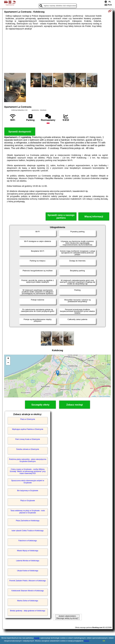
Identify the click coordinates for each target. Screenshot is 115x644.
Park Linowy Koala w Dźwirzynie (28, 439)
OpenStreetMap (104, 396)
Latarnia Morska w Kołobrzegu (28, 561)
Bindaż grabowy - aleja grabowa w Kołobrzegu (28, 611)
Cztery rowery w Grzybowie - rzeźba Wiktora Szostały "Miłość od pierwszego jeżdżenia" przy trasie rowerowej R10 (28, 471)
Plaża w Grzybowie (28, 501)
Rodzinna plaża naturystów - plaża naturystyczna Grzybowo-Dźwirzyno (28, 460)
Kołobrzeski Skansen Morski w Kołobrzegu (28, 591)
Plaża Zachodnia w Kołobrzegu (28, 521)
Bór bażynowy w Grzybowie (28, 491)
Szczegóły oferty (40, 405)
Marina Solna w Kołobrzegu (28, 601)
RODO (87, 641)
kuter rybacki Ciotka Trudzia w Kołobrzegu (28, 531)
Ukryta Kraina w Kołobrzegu (28, 571)
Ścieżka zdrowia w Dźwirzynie (28, 449)
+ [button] (8, 359)
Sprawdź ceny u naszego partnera (61, 216)
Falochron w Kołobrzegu (28, 541)
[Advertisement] (57, 51)
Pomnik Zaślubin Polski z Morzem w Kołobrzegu (28, 581)
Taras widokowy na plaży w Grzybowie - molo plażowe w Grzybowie (28, 512)
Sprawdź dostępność (20, 132)
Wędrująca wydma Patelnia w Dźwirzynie (28, 429)
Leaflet (94, 396)
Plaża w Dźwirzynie (28, 419)
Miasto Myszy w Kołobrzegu (28, 551)
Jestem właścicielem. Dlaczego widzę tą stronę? (67, 617)
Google (37, 638)
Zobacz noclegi (75, 405)
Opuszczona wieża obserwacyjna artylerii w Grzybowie (28, 482)
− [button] (8, 363)
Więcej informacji (94, 217)
